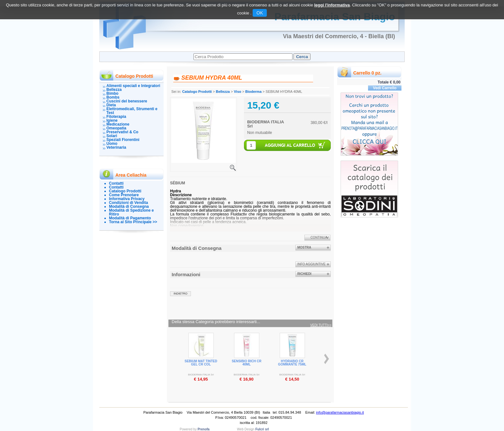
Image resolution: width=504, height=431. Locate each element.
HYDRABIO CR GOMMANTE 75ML (292, 363)
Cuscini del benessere (127, 101)
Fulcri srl (262, 429)
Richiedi (304, 274)
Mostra (304, 247)
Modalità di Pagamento (130, 218)
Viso (237, 92)
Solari (112, 136)
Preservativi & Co (122, 132)
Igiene (112, 120)
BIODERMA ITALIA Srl (265, 124)
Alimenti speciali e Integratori (133, 86)
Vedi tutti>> (321, 325)
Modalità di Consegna (129, 207)
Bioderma (253, 92)
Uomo (112, 144)
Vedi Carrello (385, 88)
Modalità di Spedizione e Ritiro (131, 212)
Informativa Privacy (127, 199)
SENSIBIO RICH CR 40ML (247, 363)
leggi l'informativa (332, 5)
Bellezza (114, 90)
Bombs (113, 97)
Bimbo (112, 93)
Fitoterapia (116, 117)
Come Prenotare (124, 195)
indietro (180, 294)
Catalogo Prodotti (125, 191)
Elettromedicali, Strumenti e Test (132, 111)
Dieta (111, 105)
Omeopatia (116, 128)
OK (260, 13)
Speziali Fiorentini (123, 140)
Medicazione (118, 124)
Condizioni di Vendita (128, 203)
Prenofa (204, 429)
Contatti (116, 183)
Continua (319, 237)
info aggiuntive (311, 264)
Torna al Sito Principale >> (133, 222)
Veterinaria (116, 147)
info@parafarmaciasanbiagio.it (340, 412)
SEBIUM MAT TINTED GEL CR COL (201, 363)
